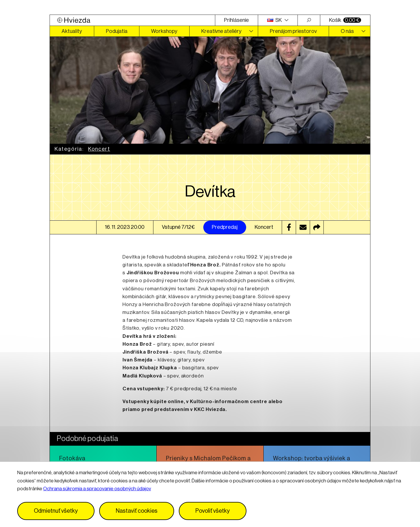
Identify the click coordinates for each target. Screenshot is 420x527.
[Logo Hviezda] (132, 20)
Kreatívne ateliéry (221, 31)
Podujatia (117, 31)
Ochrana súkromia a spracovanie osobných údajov (97, 489)
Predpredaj (225, 227)
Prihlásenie (236, 20)
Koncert (99, 149)
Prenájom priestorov (293, 31)
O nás (347, 31)
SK (275, 20)
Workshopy (164, 31)
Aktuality (72, 31)
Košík (345, 20)
